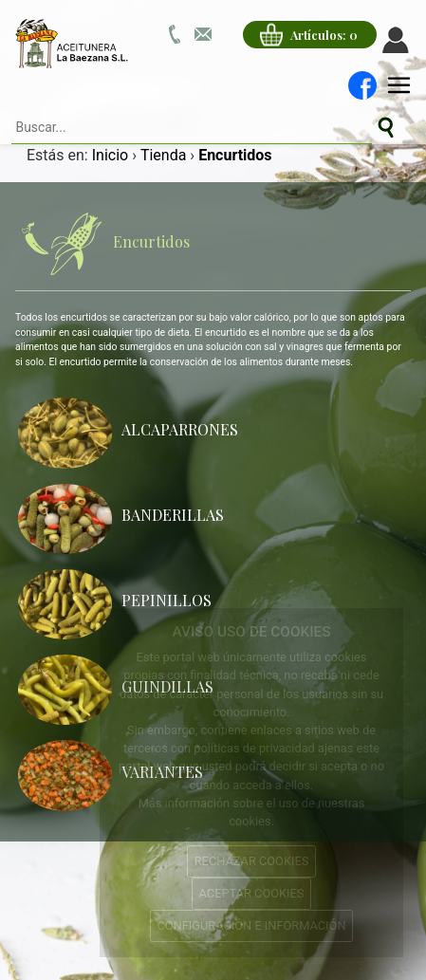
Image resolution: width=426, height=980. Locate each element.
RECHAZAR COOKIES (252, 861)
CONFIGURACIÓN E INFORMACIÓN (251, 925)
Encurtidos (102, 244)
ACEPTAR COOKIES (252, 893)
